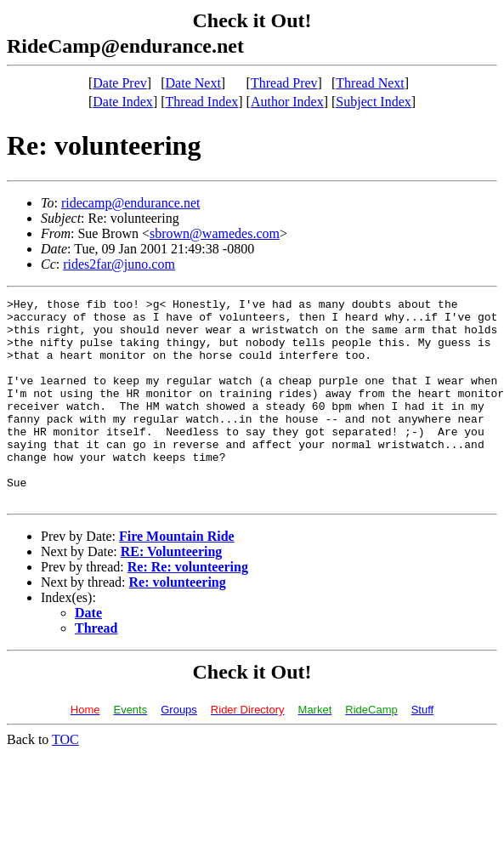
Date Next (193, 83)
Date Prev (120, 83)
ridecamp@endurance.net (131, 203)
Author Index (287, 102)
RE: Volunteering (172, 592)
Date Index (123, 102)
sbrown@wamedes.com (215, 233)
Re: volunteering (178, 623)
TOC (65, 780)
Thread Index (202, 102)
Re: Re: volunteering (188, 608)
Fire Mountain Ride (177, 577)
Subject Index (373, 102)
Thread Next (370, 83)
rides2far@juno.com (119, 264)
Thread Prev (284, 83)
